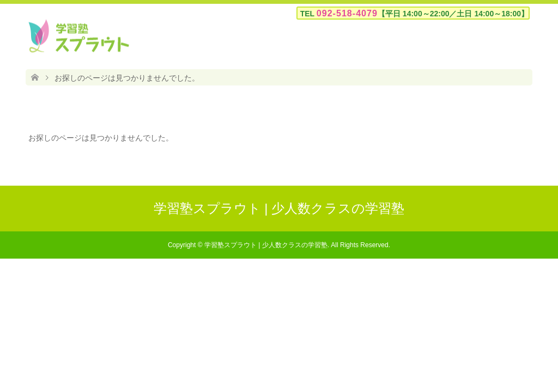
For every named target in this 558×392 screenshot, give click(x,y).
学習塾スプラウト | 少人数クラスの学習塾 (279, 208)
